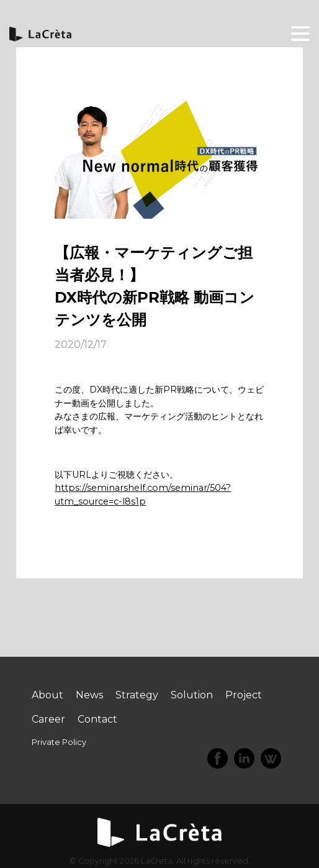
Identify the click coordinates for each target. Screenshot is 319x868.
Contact (97, 719)
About (47, 695)
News (89, 695)
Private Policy (59, 742)
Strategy (137, 695)
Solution (192, 695)
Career (48, 719)
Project (244, 695)
